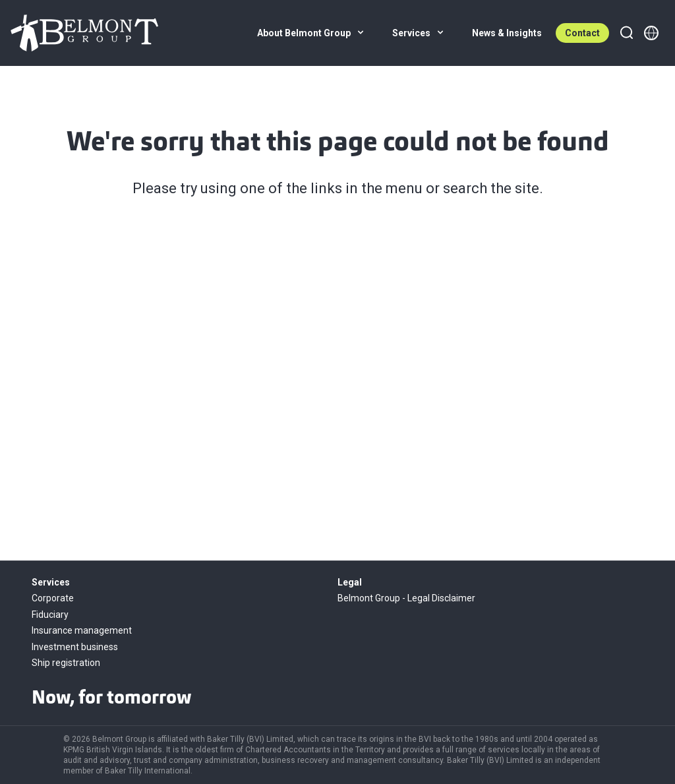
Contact (582, 33)
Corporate (53, 598)
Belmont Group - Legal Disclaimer (406, 598)
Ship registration (66, 663)
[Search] (626, 33)
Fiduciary (50, 615)
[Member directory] (651, 33)
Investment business (75, 647)
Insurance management (82, 630)
